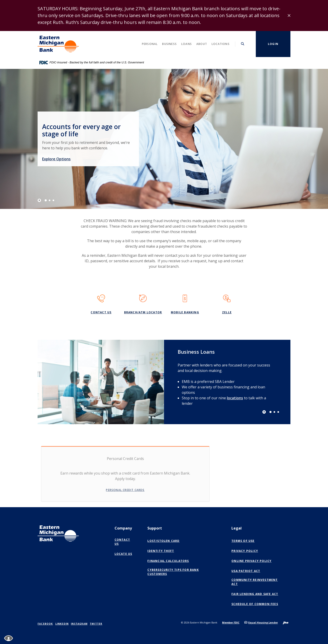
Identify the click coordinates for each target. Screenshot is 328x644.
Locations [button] (221, 44)
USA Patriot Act (246, 571)
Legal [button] (237, 528)
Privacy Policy (245, 551)
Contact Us (101, 312)
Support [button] (155, 528)
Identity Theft (161, 551)
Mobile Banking (185, 312)
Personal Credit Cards (125, 492)
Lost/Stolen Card (163, 541)
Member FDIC (231, 622)
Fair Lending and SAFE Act (255, 594)
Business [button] (169, 44)
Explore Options (65, 158)
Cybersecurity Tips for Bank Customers (173, 572)
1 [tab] (46, 200)
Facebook (45, 624)
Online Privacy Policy (252, 561)
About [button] (202, 44)
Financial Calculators (168, 561)
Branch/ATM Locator (143, 312)
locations (235, 398)
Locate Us (123, 554)
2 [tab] (50, 200)
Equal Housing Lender (263, 622)
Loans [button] (187, 44)
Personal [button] (150, 44)
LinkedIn (62, 624)
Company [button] (123, 528)
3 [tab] (53, 200)
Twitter (96, 624)
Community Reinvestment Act (255, 582)
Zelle (227, 312)
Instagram (79, 624)
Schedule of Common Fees (255, 604)
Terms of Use (243, 541)
